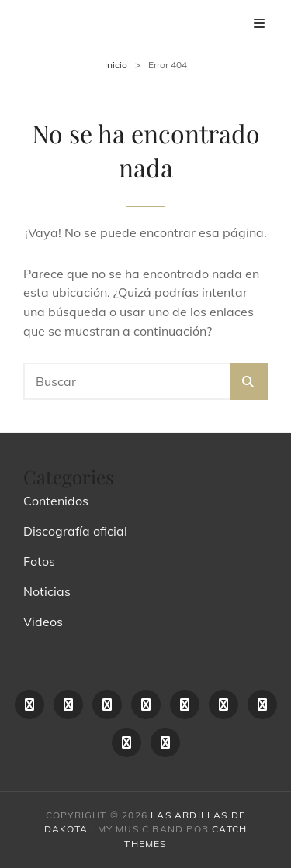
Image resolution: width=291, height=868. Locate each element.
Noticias (47, 591)
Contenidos (56, 501)
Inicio (116, 65)
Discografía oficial (75, 531)
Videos (43, 622)
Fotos (39, 561)
